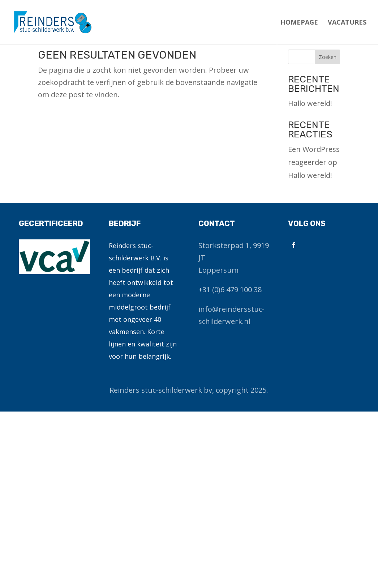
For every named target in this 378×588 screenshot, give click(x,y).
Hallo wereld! (310, 103)
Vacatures (347, 23)
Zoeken (328, 57)
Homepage (299, 23)
